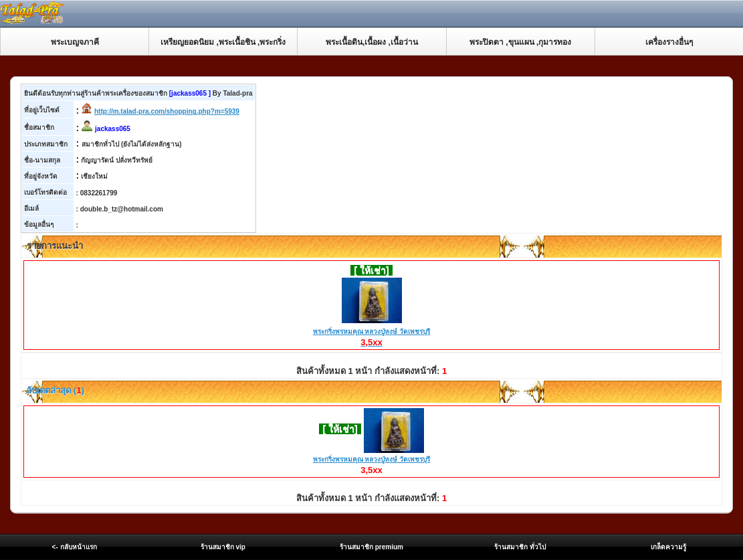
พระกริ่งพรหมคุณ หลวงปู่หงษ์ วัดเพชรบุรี (372, 332)
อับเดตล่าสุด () (54, 390)
